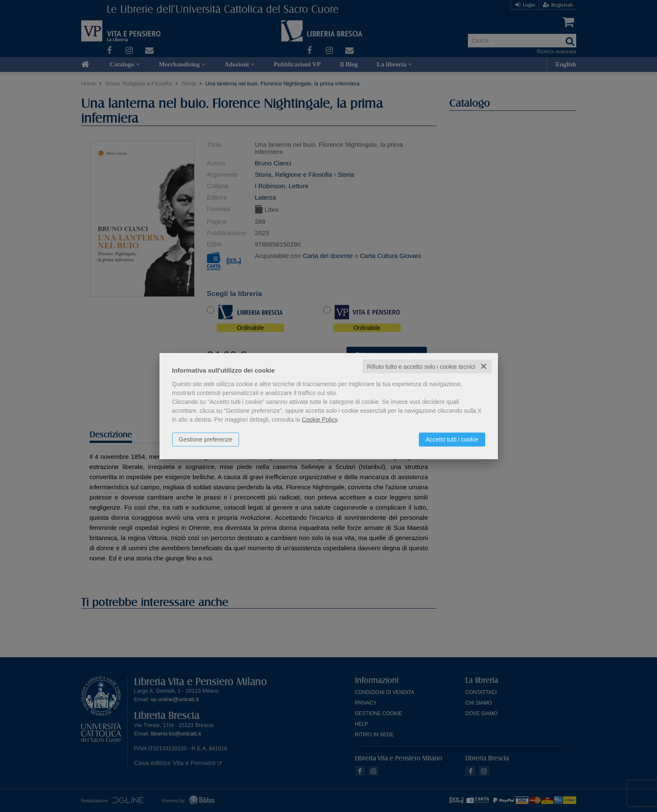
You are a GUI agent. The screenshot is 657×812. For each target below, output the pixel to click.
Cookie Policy (319, 419)
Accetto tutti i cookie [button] (452, 439)
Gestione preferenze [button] (206, 439)
